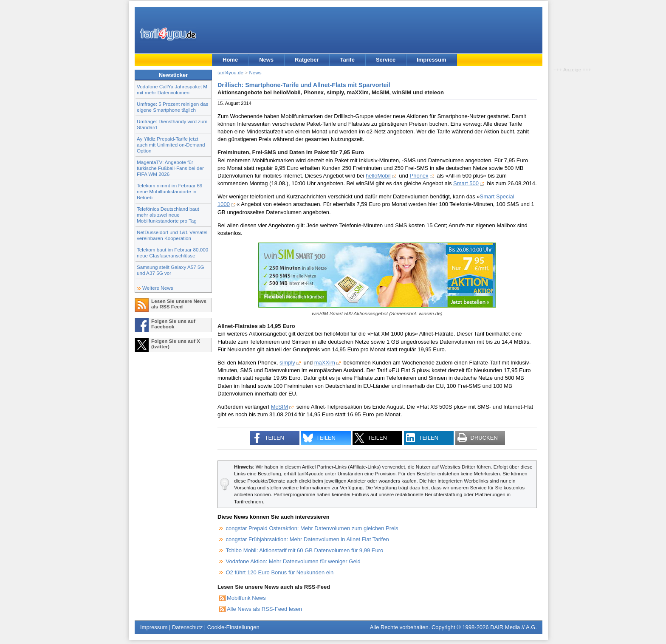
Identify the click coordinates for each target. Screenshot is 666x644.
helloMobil (378, 176)
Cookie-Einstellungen (233, 627)
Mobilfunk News (246, 598)
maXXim (325, 363)
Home (230, 60)
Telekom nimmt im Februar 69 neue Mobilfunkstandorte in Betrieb (170, 191)
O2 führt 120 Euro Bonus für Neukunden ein (280, 572)
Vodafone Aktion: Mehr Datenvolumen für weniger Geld (293, 561)
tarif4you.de (230, 72)
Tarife (347, 60)
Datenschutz (187, 627)
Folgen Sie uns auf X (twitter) (176, 344)
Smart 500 (466, 183)
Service (386, 60)
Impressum (431, 60)
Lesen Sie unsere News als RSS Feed (179, 304)
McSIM (279, 407)
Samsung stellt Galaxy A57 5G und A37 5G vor (171, 270)
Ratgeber (307, 60)
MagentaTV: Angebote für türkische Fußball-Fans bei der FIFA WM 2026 (170, 168)
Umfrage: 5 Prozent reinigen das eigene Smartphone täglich (172, 107)
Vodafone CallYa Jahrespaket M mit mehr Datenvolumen (172, 89)
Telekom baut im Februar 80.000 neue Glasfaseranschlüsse (172, 253)
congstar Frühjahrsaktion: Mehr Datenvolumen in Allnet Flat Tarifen (308, 539)
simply (287, 363)
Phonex (419, 176)
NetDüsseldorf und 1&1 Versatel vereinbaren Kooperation (172, 235)
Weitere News (158, 288)
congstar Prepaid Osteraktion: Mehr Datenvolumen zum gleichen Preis (312, 528)
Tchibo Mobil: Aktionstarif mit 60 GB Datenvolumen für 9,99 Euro (305, 550)
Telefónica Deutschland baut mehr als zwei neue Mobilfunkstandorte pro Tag (168, 215)
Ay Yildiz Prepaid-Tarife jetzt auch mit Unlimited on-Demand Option (171, 145)
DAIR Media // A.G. (514, 627)
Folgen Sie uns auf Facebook (173, 324)
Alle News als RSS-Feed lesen (264, 609)
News (266, 60)
